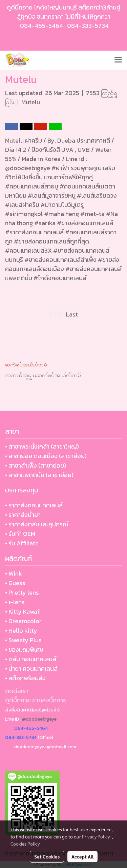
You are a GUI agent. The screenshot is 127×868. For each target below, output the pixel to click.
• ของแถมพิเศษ (24, 649)
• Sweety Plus (23, 640)
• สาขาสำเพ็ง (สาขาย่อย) (36, 465)
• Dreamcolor (23, 621)
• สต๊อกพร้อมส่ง (25, 678)
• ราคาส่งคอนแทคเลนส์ (34, 505)
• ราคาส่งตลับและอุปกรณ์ (37, 524)
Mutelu (31, 102)
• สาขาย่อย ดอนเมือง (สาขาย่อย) (46, 456)
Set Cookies (47, 856)
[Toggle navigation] (118, 60)
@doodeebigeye (39, 719)
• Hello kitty (21, 630)
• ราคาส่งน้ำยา (23, 515)
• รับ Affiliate (22, 543)
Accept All (82, 856)
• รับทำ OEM (20, 534)
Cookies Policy (25, 844)
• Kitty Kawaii (23, 611)
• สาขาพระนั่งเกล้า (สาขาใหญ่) (42, 446)
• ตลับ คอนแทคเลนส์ (31, 659)
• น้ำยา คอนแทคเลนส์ (31, 668)
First (56, 314)
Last (72, 314)
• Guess (15, 583)
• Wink (14, 573)
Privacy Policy (96, 836)
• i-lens (15, 602)
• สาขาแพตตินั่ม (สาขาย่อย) (39, 475)
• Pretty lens (22, 592)
